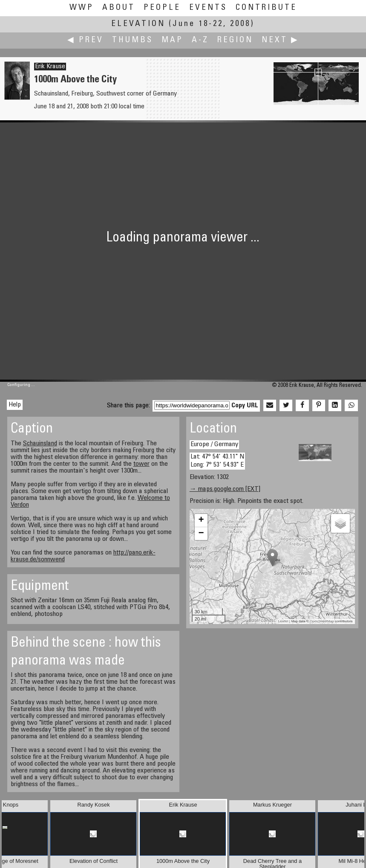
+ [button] (201, 520)
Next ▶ (280, 40)
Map (172, 40)
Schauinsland (40, 444)
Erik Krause (50, 67)
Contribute (266, 8)
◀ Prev (85, 40)
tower (141, 464)
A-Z (200, 40)
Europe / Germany (214, 444)
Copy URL (245, 406)
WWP (82, 8)
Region (235, 40)
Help (15, 405)
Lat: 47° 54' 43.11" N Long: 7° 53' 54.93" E (217, 461)
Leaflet (283, 621)
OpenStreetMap (322, 621)
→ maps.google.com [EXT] (225, 489)
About (119, 8)
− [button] (201, 534)
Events (208, 8)
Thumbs (133, 40)
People (162, 8)
